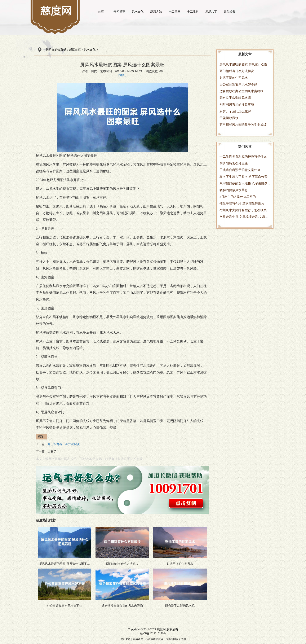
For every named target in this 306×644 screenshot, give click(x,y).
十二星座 (174, 12)
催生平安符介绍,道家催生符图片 (242, 203)
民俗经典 (230, 12)
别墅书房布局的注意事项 (237, 104)
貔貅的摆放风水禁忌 (234, 190)
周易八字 (211, 12)
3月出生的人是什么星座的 (238, 197)
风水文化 (138, 12)
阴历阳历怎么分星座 (234, 163)
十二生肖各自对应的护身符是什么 (243, 156)
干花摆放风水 (229, 118)
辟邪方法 (156, 12)
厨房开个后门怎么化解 (235, 111)
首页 (101, 12)
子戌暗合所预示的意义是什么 (240, 170)
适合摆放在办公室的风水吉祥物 (241, 91)
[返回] (122, 75)
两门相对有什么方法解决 (237, 71)
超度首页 (75, 50)
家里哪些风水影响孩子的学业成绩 (243, 125)
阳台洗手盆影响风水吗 (235, 98)
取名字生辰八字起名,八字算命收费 (243, 177)
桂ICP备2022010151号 (153, 634)
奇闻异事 (119, 12)
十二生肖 (193, 12)
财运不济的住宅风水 (234, 78)
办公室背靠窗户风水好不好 (238, 84)
